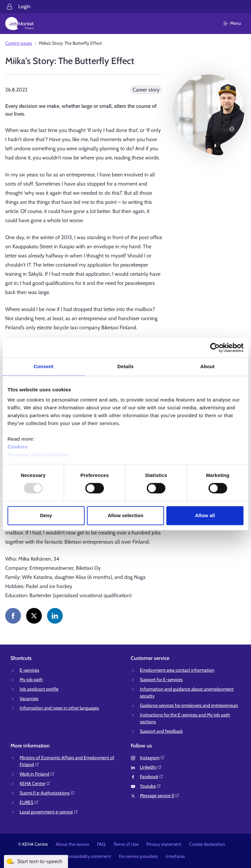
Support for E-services (161, 680)
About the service (72, 844)
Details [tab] (125, 366)
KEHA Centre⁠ (35, 783)
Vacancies (29, 698)
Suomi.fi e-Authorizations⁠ (47, 793)
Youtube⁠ (151, 786)
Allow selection (125, 515)
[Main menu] (236, 24)
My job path (31, 680)
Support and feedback (161, 731)
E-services (29, 670)
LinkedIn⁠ (151, 767)
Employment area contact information (177, 670)
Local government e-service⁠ (49, 812)
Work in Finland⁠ (37, 774)
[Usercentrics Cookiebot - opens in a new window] (215, 348)
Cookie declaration (207, 844)
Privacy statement (164, 844)
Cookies (18, 447)
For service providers (138, 856)
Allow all (205, 515)
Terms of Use (126, 844)
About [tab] (208, 366)
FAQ (101, 844)
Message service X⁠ (160, 795)
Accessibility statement (89, 856)
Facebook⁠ (152, 777)
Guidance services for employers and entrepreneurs (189, 705)
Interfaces (175, 856)
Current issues (19, 43)
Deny (46, 515)
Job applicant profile (39, 689)
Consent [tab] (44, 366)
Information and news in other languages (59, 708)
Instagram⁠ (152, 758)
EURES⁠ (29, 802)
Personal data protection (38, 455)
